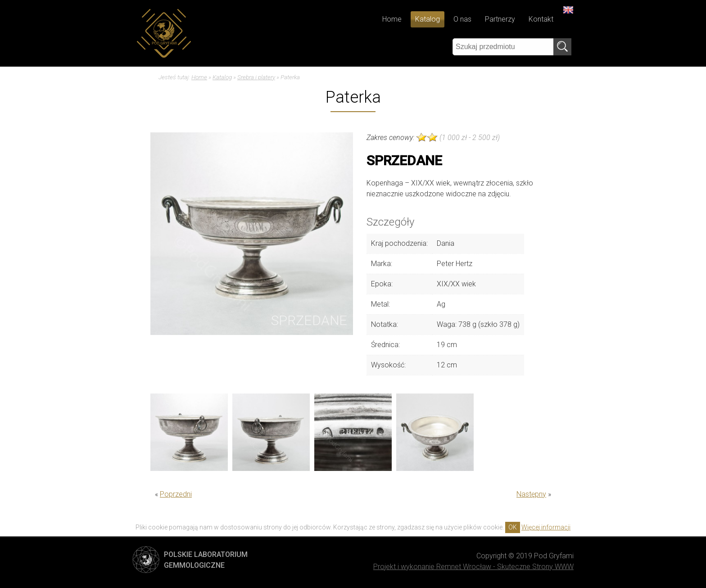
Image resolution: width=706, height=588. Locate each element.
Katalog (428, 19)
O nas (462, 19)
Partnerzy (500, 19)
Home (392, 19)
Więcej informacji (546, 527)
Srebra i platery (256, 77)
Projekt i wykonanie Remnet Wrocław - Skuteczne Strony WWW (473, 567)
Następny (531, 494)
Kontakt (541, 19)
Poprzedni (176, 494)
